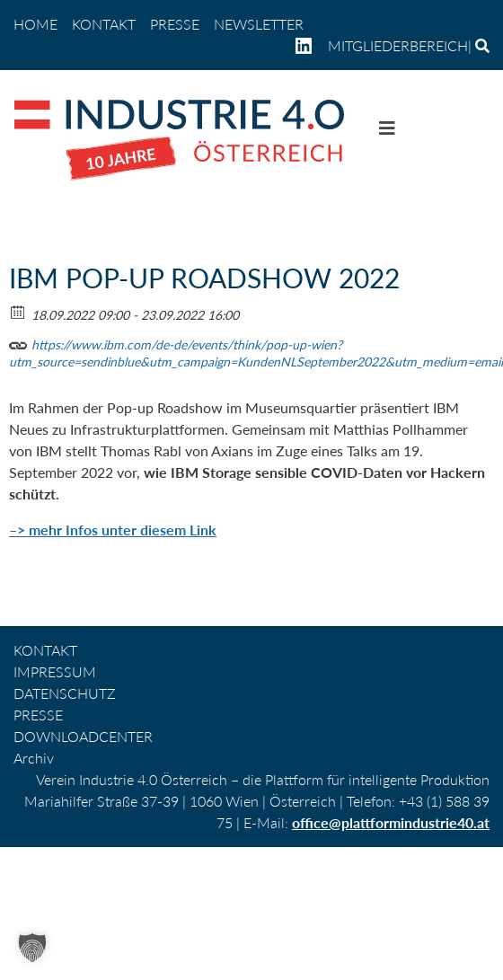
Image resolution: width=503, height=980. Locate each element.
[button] (32, 948)
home (35, 24)
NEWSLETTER (259, 24)
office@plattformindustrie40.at (391, 822)
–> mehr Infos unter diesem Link (113, 530)
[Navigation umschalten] (387, 132)
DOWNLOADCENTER (83, 736)
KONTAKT (104, 24)
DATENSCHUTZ (65, 693)
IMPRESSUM (55, 671)
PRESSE (175, 24)
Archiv (34, 758)
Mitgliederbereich (398, 45)
